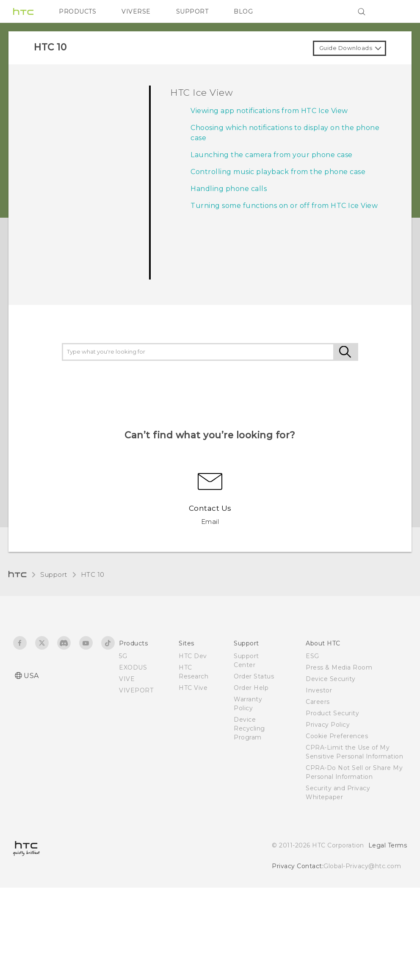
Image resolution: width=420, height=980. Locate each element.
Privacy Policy (328, 725)
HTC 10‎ (93, 574)
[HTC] (23, 11)
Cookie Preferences (337, 736)
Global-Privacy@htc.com (362, 866)
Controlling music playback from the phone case (278, 172)
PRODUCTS (77, 11)
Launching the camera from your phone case (272, 155)
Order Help (251, 688)
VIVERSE (136, 11)
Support (54, 574)
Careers (318, 702)
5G (123, 656)
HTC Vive (193, 688)
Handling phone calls (229, 189)
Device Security (331, 679)
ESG (312, 656)
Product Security (332, 713)
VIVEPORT (136, 690)
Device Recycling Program (249, 728)
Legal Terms (388, 845)
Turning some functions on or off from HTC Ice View (284, 206)
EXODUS (133, 667)
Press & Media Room (339, 667)
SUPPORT (192, 11)
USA (31, 676)
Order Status (254, 676)
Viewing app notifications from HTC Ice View (269, 111)
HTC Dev (193, 656)
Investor (319, 690)
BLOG (243, 11)
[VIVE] (395, 11)
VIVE (127, 679)
